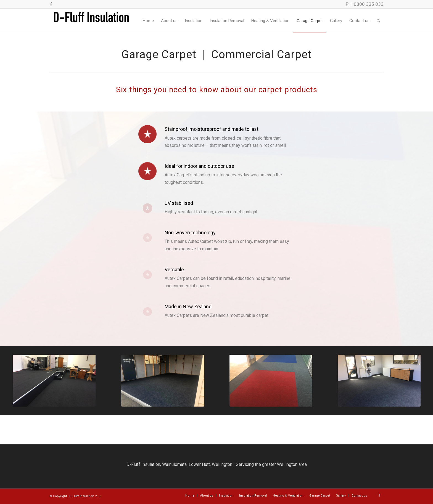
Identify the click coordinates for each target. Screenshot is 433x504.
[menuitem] (148, 21)
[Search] (378, 21)
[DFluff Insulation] (91, 21)
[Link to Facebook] (51, 4)
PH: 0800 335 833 (365, 4)
